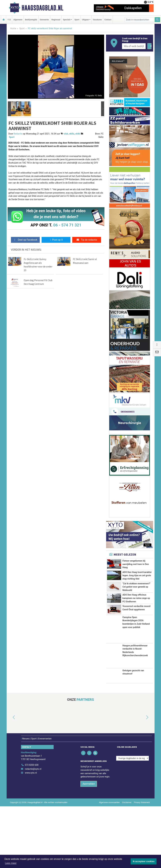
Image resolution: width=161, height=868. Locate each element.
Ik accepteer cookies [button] (144, 861)
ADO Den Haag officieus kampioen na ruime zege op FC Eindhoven (136, 636)
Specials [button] (67, 20)
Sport (77, 20)
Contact (108, 20)
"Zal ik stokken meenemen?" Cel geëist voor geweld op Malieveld (137, 614)
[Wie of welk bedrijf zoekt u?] (134, 46)
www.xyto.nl (31, 835)
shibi (78, 134)
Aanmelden (89, 845)
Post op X (56, 240)
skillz (72, 134)
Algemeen (18, 20)
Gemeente (44, 20)
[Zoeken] (157, 20)
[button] (9, 109)
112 (9, 20)
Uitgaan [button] (85, 20)
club (66, 134)
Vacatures (97, 20)
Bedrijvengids (31, 20)
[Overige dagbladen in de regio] (132, 820)
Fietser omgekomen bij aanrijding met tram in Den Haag (136, 564)
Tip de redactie (87, 240)
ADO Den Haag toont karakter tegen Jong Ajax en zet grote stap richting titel (137, 586)
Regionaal (56, 20)
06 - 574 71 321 (67, 225)
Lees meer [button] (11, 863)
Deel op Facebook (25, 240)
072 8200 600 (32, 827)
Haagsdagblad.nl (42, 8)
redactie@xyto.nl (33, 831)
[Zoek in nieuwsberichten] (140, 20)
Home (13, 29)
